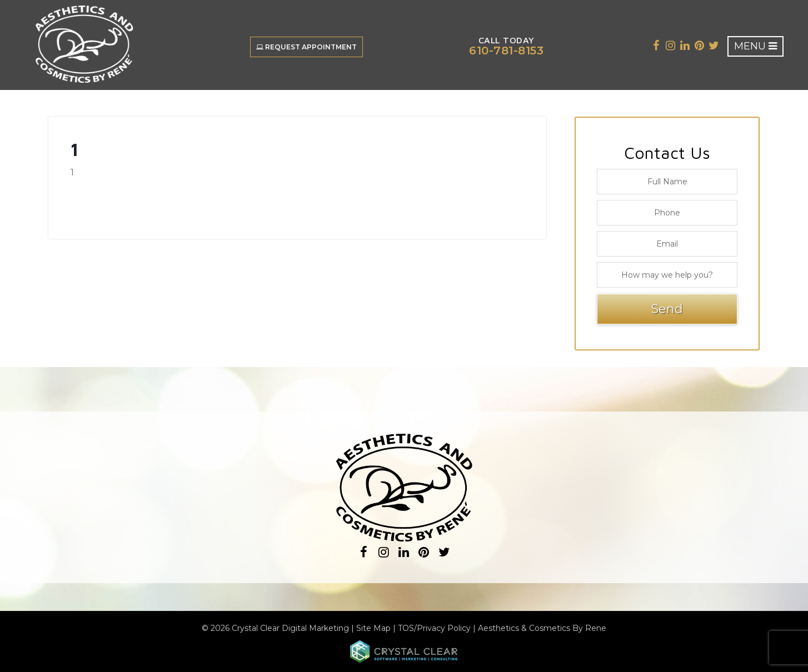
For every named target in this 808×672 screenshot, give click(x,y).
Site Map (373, 628)
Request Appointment (306, 47)
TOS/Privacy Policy (434, 628)
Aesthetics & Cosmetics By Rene (542, 628)
